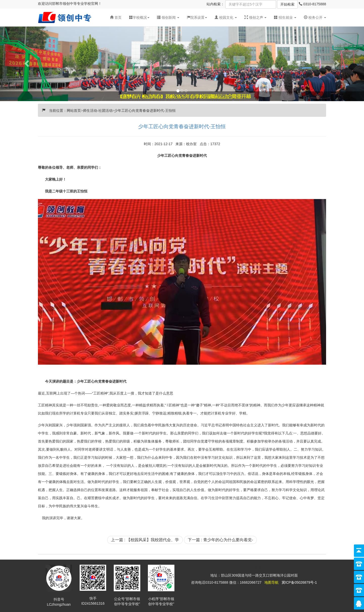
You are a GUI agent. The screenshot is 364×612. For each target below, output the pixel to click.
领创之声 (256, 17)
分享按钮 (254, 568)
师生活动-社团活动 (98, 110)
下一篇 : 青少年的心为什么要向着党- (221, 540)
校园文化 (226, 17)
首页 (116, 17)
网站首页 (74, 110)
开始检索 (287, 4)
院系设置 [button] (197, 17)
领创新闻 (169, 17)
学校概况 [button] (139, 17)
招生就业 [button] (285, 17)
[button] (168, 17)
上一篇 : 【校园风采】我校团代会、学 (145, 540)
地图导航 (271, 582)
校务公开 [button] (315, 17)
